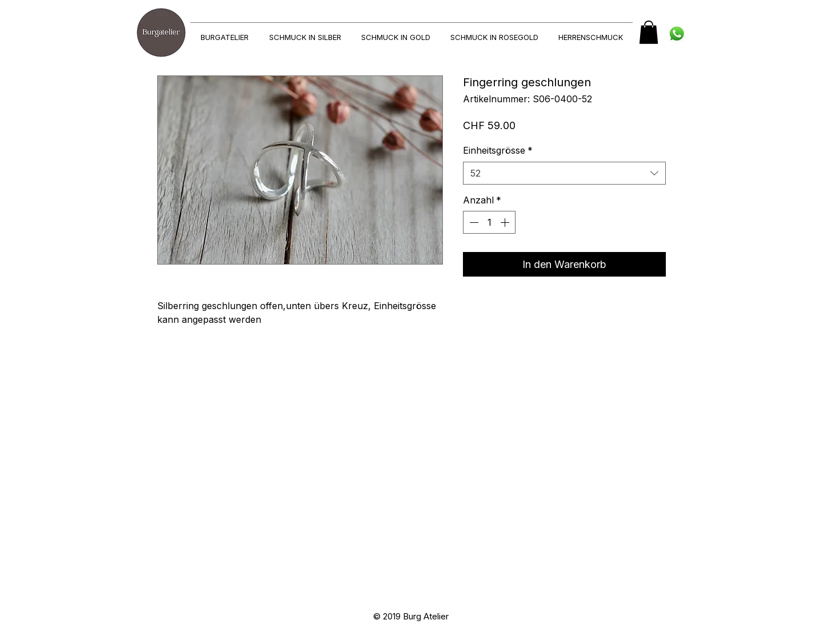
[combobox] (564, 173)
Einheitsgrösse (498, 150)
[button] (649, 32)
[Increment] (506, 222)
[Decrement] (473, 222)
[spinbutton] (489, 222)
